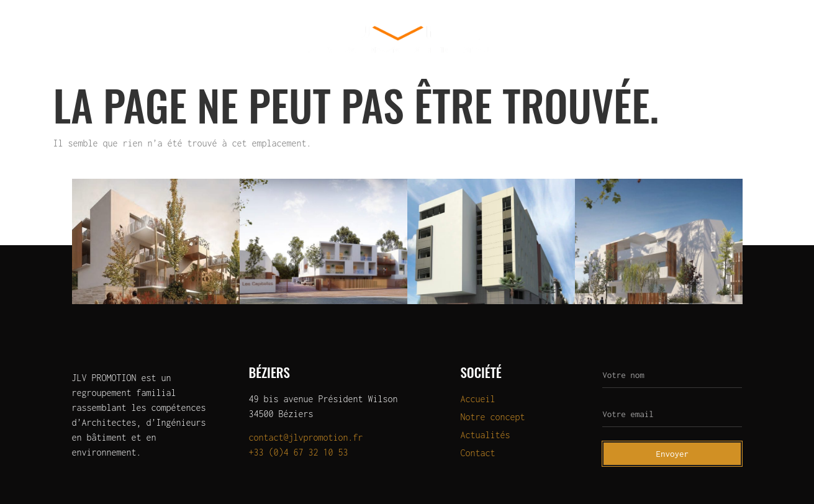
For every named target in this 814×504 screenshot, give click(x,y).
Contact (757, 39)
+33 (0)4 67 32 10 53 (299, 452)
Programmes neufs (171, 39)
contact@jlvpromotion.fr (306, 437)
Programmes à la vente (579, 39)
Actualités (685, 39)
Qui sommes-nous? (62, 39)
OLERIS (256, 39)
